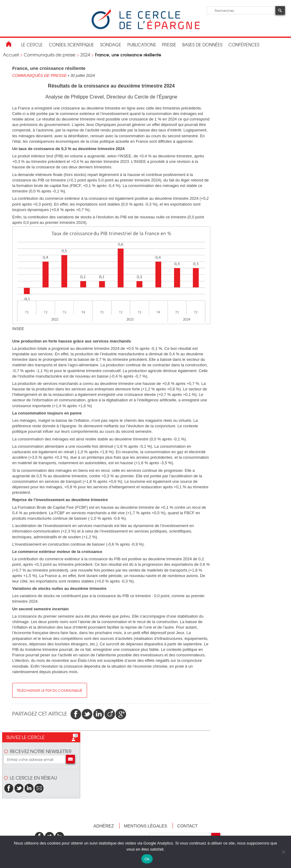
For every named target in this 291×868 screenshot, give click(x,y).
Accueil (11, 55)
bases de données (202, 45)
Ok (147, 859)
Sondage (111, 45)
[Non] (283, 852)
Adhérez (104, 826)
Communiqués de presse (50, 55)
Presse (169, 45)
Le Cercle (32, 45)
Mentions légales (146, 826)
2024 (85, 55)
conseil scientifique (71, 45)
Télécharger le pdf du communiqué (49, 690)
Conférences (244, 45)
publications (142, 45)
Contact (187, 826)
